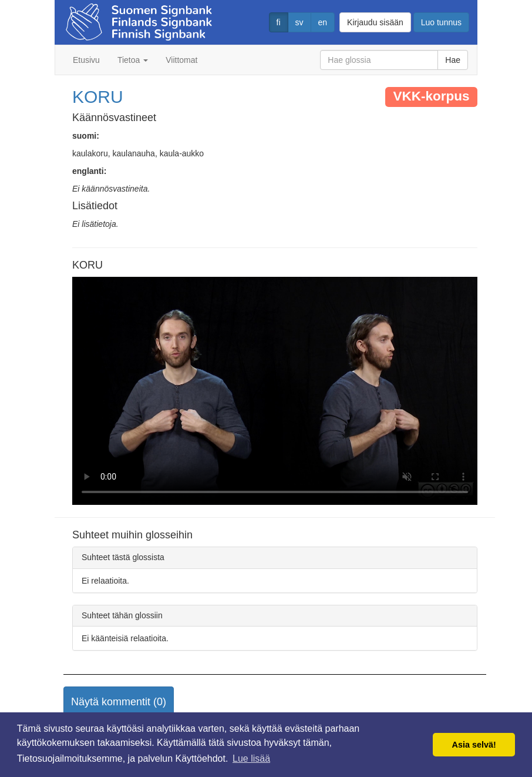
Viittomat (181, 60)
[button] (119, 702)
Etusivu (86, 60)
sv (299, 22)
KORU (98, 97)
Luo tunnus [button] (441, 22)
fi (279, 22)
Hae (453, 60)
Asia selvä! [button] (474, 745)
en (323, 22)
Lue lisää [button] (251, 758)
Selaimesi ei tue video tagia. (275, 391)
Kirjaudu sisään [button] (375, 22)
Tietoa (133, 60)
